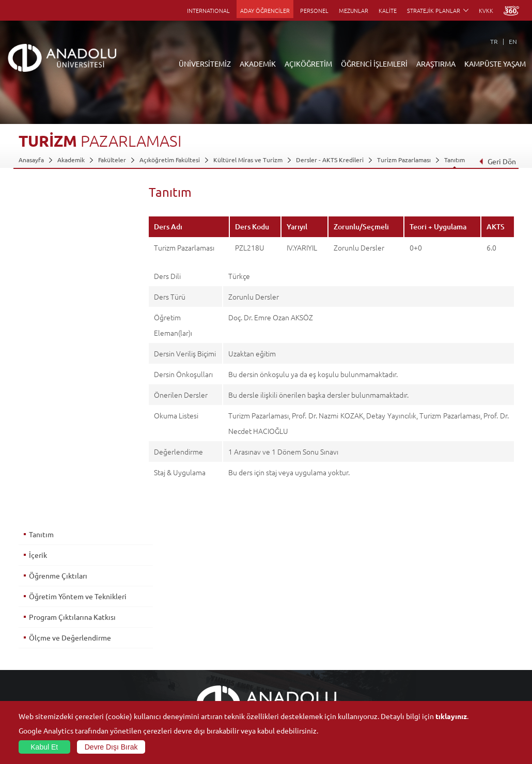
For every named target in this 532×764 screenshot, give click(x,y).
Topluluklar (445, 652)
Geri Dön (497, 161)
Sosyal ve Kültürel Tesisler (466, 593)
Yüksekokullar (120, 628)
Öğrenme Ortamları (210, 676)
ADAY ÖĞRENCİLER (265, 10)
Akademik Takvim (207, 664)
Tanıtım (455, 160)
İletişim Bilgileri (40, 688)
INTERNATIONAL (208, 10)
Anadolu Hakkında (44, 593)
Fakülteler (112, 160)
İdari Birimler (37, 616)
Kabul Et (44, 747)
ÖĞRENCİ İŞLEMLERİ (374, 64)
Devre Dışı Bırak (111, 747)
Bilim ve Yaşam (368, 699)
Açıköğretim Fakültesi (170, 160)
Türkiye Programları (211, 616)
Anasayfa (31, 160)
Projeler (358, 628)
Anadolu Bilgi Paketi (293, 616)
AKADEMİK (258, 64)
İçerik (37, 216)
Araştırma (197, 628)
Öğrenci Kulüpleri (454, 664)
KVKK (486, 10)
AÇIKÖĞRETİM (308, 64)
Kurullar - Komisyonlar (50, 640)
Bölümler (32, 628)
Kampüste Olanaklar (457, 676)
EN (513, 41)
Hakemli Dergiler (371, 640)
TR (494, 41)
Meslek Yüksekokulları (131, 616)
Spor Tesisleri (448, 640)
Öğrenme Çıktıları (58, 237)
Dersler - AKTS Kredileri (330, 160)
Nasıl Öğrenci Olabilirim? (217, 652)
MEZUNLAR (354, 10)
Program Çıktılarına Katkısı (72, 278)
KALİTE (388, 10)
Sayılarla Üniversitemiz (50, 604)
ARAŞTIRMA (436, 64)
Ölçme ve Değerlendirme (69, 299)
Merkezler (362, 604)
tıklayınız (451, 716)
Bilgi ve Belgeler (42, 664)
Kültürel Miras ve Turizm (248, 160)
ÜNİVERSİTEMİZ (205, 64)
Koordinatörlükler (372, 616)
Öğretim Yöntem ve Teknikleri (77, 258)
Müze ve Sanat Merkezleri (466, 628)
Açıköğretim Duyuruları (216, 593)
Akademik (71, 160)
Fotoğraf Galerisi (453, 688)
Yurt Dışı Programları (212, 640)
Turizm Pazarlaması (404, 160)
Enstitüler (115, 604)
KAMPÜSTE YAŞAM (495, 64)
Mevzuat (31, 676)
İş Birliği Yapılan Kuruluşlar (56, 652)
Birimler (358, 593)
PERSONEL (314, 10)
